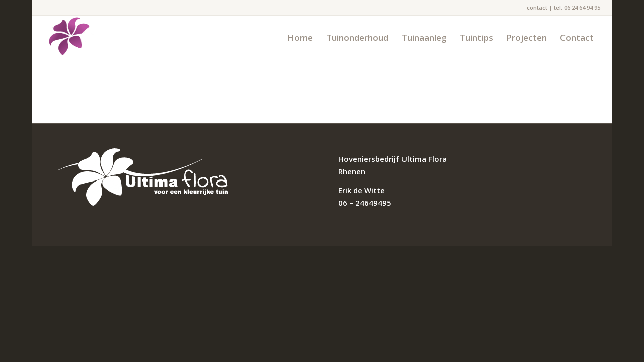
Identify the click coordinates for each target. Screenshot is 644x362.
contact (537, 7)
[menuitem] (300, 38)
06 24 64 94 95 (582, 7)
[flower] (69, 38)
